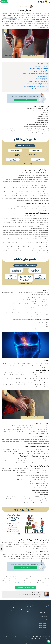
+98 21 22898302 (43, 624)
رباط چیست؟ (45, 75)
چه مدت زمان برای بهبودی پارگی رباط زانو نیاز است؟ (37, 83)
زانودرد (30, 620)
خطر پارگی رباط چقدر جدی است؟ (41, 80)
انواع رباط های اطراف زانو (43, 77)
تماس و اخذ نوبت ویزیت (25, 100)
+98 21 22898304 (43, 628)
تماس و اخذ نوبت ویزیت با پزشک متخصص (27, 588)
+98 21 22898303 (43, 626)
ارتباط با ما (13, 608)
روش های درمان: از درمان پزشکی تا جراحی (39, 85)
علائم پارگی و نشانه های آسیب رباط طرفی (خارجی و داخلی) (36, 73)
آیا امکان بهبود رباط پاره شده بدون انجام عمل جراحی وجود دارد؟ (34, 87)
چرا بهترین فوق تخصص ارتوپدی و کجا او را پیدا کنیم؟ (26, 611)
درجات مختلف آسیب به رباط (42, 78)
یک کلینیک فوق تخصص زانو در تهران (9, 17)
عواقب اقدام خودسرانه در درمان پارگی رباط (39, 88)
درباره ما (13, 611)
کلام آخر (46, 90)
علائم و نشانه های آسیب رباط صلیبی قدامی (39, 68)
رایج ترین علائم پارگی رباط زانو (42, 66)
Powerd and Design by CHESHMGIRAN (25, 643)
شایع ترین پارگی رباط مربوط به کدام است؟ (39, 70)
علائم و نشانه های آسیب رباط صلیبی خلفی (39, 72)
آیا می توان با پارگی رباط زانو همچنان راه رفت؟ (38, 82)
